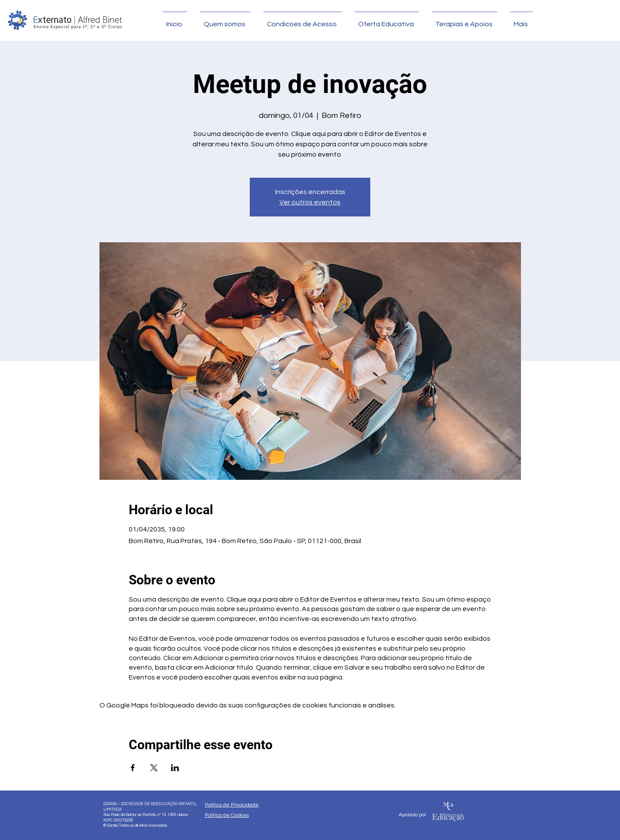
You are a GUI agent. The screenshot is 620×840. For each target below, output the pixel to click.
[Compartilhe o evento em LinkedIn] (175, 768)
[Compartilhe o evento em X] (154, 768)
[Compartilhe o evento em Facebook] (133, 768)
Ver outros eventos (310, 202)
